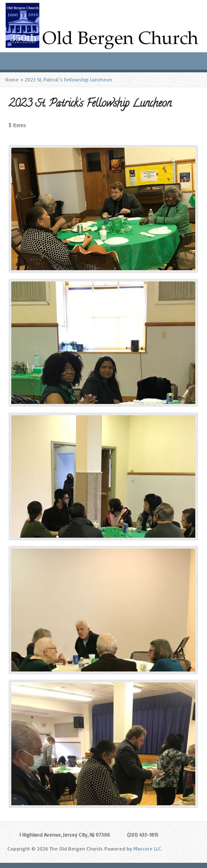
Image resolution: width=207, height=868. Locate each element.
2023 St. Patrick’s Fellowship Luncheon (68, 80)
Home (12, 80)
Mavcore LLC (147, 849)
